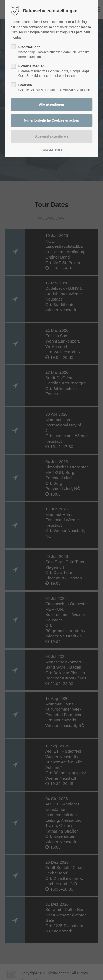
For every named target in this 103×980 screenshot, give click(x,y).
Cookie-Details (51, 150)
